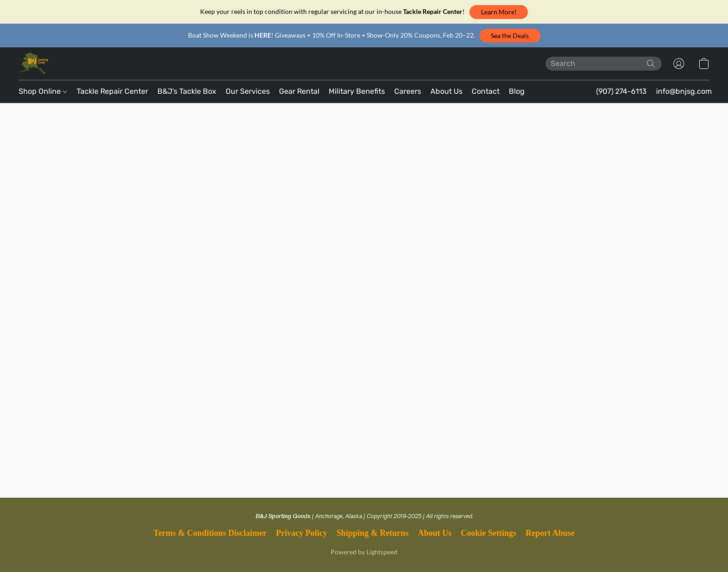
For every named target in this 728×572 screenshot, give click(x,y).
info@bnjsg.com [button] (684, 91)
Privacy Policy (301, 533)
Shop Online (43, 91)
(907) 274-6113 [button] (621, 91)
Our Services (248, 91)
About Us (446, 91)
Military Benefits (357, 91)
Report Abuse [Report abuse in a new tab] (550, 533)
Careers (408, 91)
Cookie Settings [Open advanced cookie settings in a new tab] (488, 533)
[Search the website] (651, 64)
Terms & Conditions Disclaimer (210, 533)
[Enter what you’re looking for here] (604, 64)
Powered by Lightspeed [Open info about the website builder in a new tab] (364, 552)
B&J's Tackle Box (187, 91)
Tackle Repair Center (112, 91)
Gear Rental (299, 91)
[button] (499, 12)
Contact (486, 91)
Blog (517, 91)
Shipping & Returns (373, 533)
